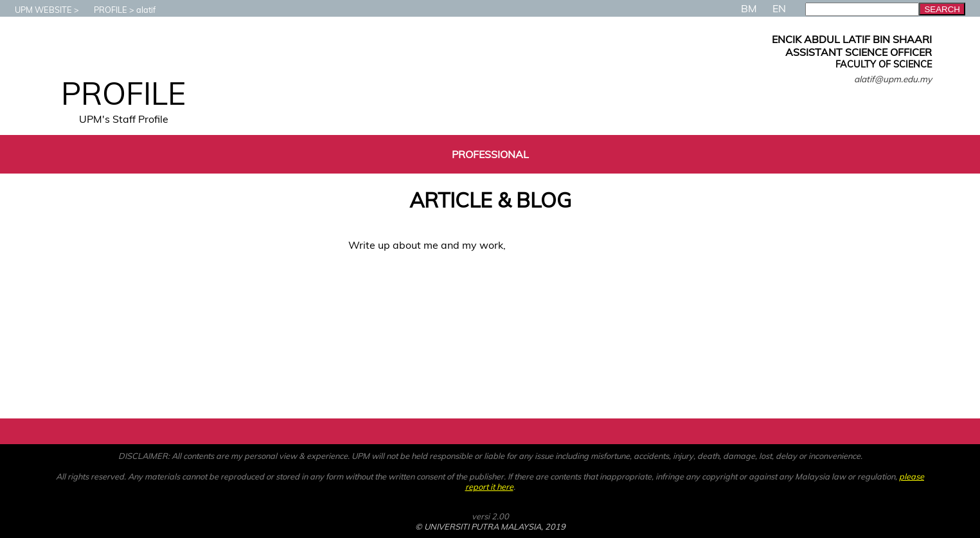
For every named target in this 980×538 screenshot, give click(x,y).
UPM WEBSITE (37, 10)
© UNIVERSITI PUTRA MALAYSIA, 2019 (490, 526)
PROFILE (104, 10)
